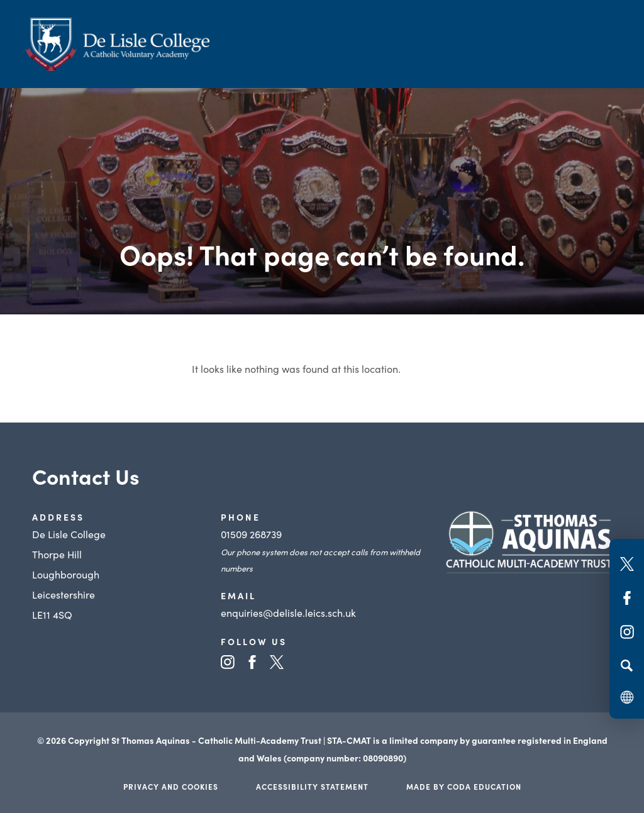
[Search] (627, 665)
